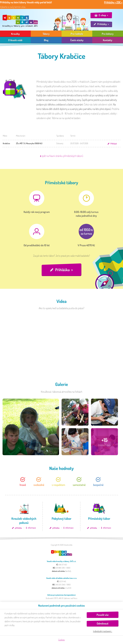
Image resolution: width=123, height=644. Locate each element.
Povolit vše (103, 615)
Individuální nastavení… (103, 631)
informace (32, 528)
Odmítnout (103, 623)
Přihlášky (102, 24)
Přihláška (62, 270)
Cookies (61, 640)
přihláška (18, 528)
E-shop (102, 15)
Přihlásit (114, 144)
